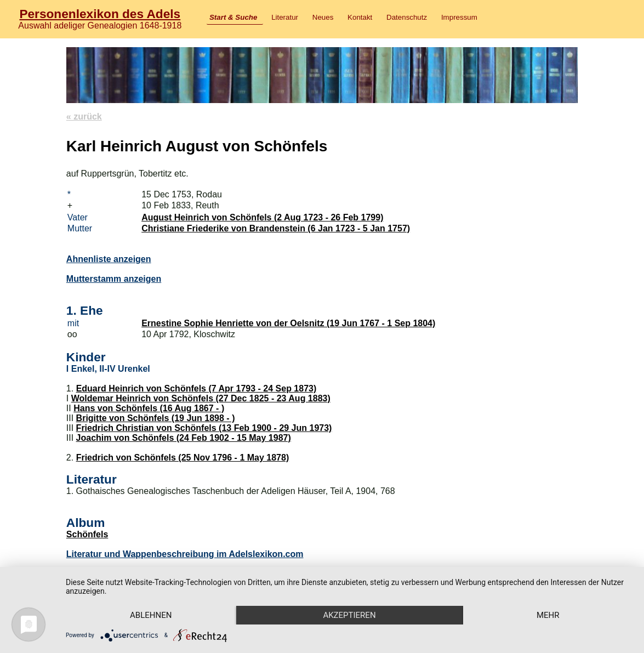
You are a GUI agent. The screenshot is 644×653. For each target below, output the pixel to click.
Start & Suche (233, 17)
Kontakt (360, 17)
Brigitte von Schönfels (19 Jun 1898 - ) (156, 418)
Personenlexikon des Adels (100, 14)
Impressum (459, 17)
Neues (323, 17)
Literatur (285, 17)
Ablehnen (151, 615)
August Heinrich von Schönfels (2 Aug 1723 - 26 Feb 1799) (262, 217)
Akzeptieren (349, 615)
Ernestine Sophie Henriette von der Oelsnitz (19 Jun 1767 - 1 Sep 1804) (288, 323)
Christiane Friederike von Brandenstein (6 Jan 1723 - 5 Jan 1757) (276, 228)
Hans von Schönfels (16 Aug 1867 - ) (149, 408)
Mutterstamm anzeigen (114, 279)
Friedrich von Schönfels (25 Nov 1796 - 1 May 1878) (183, 458)
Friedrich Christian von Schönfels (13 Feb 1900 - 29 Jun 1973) (204, 428)
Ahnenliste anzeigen (109, 259)
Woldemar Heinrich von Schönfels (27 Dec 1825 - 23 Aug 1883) (201, 398)
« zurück (84, 117)
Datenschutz (407, 17)
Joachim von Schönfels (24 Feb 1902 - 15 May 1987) (184, 438)
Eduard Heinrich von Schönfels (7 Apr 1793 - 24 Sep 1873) (196, 388)
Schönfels (87, 534)
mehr (548, 615)
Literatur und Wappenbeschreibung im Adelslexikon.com (185, 554)
